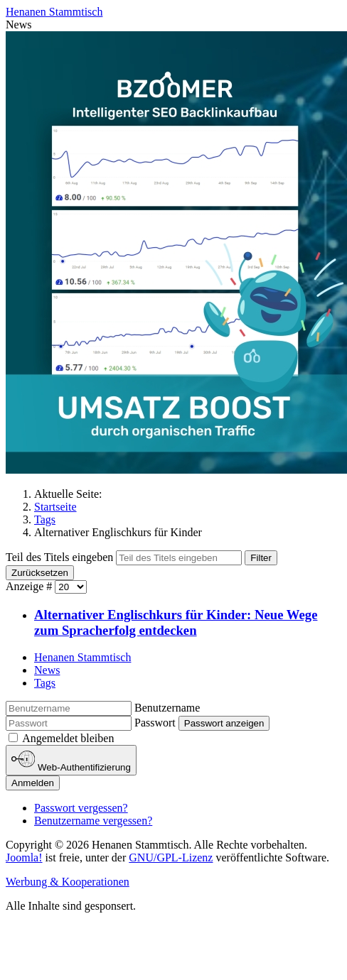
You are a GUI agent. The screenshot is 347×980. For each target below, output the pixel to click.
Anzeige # (30, 586)
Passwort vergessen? (81, 808)
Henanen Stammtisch (82, 657)
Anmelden (33, 783)
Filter (261, 558)
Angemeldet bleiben (68, 738)
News (47, 670)
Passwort (155, 723)
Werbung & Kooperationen (68, 882)
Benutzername (167, 708)
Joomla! (24, 857)
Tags (45, 683)
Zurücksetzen (40, 573)
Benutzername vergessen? (93, 821)
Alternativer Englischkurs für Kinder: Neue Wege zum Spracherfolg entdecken (176, 622)
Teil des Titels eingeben (61, 557)
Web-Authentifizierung (71, 760)
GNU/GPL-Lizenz (171, 857)
